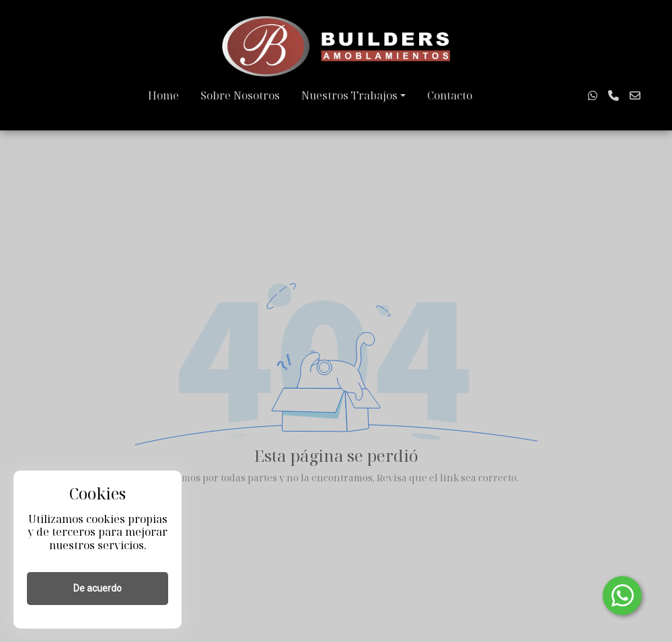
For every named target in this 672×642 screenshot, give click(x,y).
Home (163, 95)
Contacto (450, 95)
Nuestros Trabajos (349, 95)
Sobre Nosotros (240, 95)
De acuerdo (98, 588)
